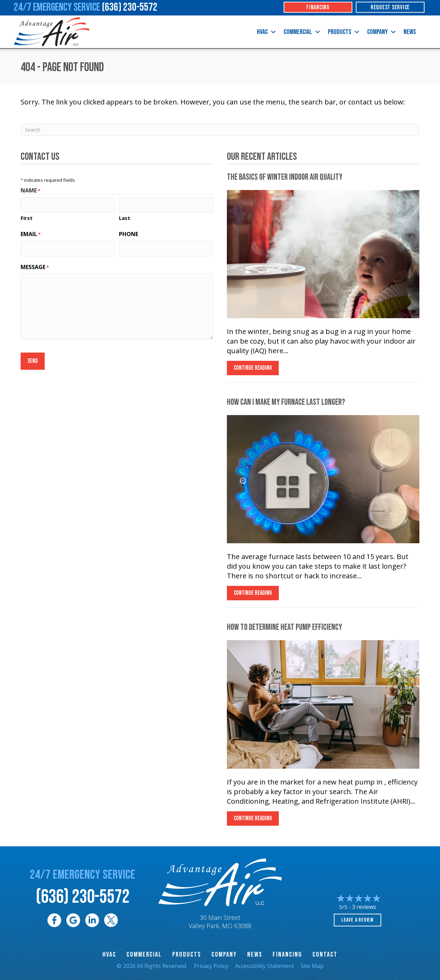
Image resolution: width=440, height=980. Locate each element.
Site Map (312, 966)
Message (35, 263)
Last (125, 216)
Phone (129, 232)
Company (382, 32)
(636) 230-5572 (83, 897)
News (410, 32)
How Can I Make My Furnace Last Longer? (286, 402)
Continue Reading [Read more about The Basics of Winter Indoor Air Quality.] (253, 370)
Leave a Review (357, 920)
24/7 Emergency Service (86, 7)
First (27, 216)
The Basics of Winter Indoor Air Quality (285, 177)
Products (344, 32)
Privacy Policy (211, 966)
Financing (287, 955)
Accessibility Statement (265, 966)
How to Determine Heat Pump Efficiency (284, 627)
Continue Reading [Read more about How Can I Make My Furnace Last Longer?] (253, 595)
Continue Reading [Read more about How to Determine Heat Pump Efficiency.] (253, 820)
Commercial (302, 32)
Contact (325, 955)
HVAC (267, 32)
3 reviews (364, 907)
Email (31, 232)
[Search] (220, 130)
